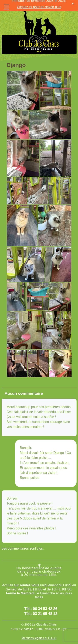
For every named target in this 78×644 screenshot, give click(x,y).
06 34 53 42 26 (45, 604)
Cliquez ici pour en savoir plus (39, 4)
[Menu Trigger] (7, 7)
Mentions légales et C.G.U (39, 633)
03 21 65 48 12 (45, 609)
